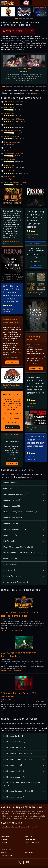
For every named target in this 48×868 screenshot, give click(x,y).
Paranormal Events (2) (12, 564)
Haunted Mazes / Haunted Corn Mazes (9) (20, 512)
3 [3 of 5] (24, 19)
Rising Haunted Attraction (12, 142)
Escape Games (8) (11, 482)
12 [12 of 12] (44, 86)
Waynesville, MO (12, 268)
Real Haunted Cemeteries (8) (15, 741)
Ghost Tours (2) (10, 488)
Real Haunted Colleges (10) (14, 747)
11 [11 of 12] (41, 86)
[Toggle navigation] (44, 3)
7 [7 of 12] (26, 86)
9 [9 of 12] (33, 86)
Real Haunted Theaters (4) (14, 796)
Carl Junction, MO (36, 318)
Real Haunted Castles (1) (13, 736)
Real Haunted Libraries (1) (14, 771)
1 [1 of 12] (4, 86)
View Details (36, 266)
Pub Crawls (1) (9, 570)
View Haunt (12, 463)
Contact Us (5, 836)
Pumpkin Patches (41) (12, 576)
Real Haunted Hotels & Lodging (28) (18, 759)
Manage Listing (6, 855)
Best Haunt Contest (32, 842)
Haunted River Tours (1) (13, 517)
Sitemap (4, 839)
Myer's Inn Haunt (9, 165)
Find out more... (40, 93)
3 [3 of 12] (11, 86)
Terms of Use (30, 839)
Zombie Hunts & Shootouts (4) (16, 581)
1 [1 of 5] (17, 19)
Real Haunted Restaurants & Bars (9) (18, 791)
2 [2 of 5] (20, 19)
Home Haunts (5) (10, 535)
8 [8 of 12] (30, 86)
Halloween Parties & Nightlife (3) (16, 494)
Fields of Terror (9, 107)
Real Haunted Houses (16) (14, 765)
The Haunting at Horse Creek (13, 154)
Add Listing (29, 852)
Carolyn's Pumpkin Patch (12, 131)
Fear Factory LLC (9, 171)
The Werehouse (9, 113)
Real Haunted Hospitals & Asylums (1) (18, 753)
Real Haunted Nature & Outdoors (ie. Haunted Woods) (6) (22, 784)
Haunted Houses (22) (12, 506)
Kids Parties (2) (9, 541)
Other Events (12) (10, 558)
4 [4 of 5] (28, 19)
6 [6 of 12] (22, 86)
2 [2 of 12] (7, 86)
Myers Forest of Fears (11, 125)
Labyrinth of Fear (24, 69)
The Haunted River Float (12, 136)
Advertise (5, 852)
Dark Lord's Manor (10, 148)
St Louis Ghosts (9, 177)
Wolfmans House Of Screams (14, 119)
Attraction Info (12, 427)
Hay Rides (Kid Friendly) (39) (15, 529)
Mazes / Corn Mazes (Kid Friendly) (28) (19, 547)
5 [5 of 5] (31, 19)
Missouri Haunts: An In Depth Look (12, 630)
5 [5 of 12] (19, 86)
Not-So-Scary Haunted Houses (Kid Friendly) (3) (23, 552)
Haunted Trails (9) (11, 523)
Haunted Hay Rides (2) (12, 500)
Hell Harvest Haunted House (13, 102)
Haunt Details (12, 362)
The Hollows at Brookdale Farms (15, 182)
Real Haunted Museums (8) (14, 777)
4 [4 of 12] (15, 86)
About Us (29, 836)
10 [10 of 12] (37, 86)
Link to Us (5, 842)
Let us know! (6, 830)
